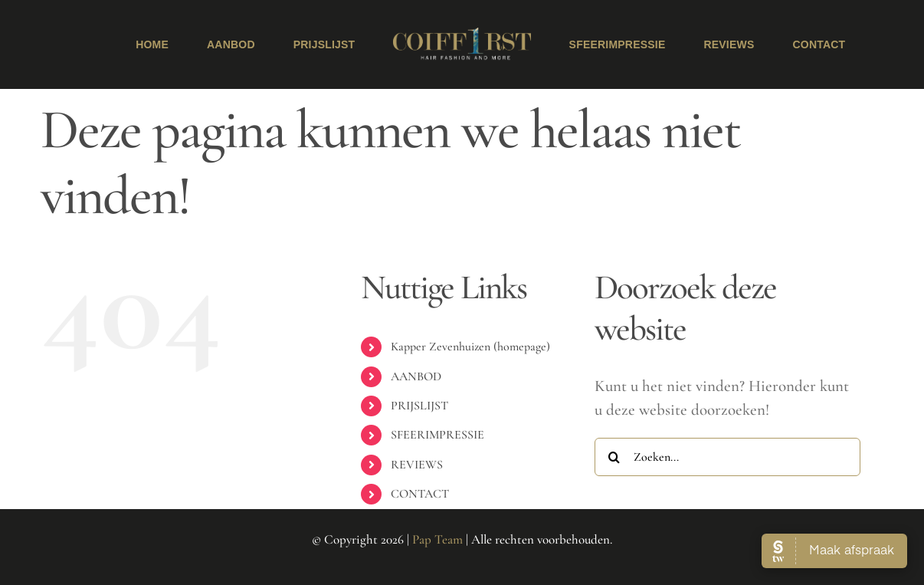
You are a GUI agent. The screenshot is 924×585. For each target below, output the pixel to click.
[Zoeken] (614, 457)
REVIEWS (417, 465)
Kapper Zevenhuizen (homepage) (470, 347)
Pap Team (437, 539)
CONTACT (420, 494)
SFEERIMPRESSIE (437, 435)
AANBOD (416, 376)
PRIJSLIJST (419, 406)
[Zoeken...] (727, 457)
